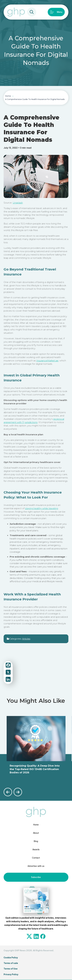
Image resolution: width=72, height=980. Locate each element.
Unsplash (18, 203)
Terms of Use (11, 969)
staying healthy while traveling (42, 508)
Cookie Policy (11, 958)
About (36, 833)
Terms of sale (11, 963)
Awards (36, 850)
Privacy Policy (11, 974)
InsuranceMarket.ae (47, 361)
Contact (36, 858)
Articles (26, 639)
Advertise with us (36, 866)
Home (8, 96)
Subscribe (36, 877)
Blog (36, 841)
